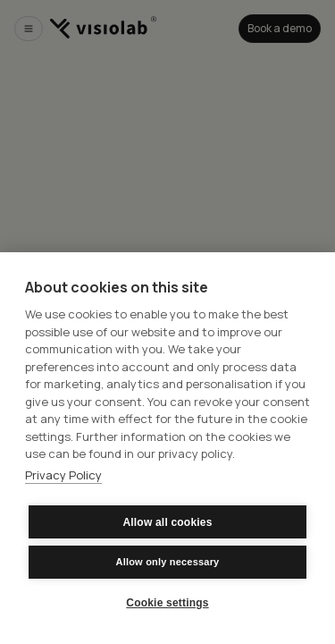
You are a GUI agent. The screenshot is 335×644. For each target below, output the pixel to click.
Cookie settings (167, 603)
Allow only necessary (168, 562)
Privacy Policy (63, 475)
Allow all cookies (167, 522)
